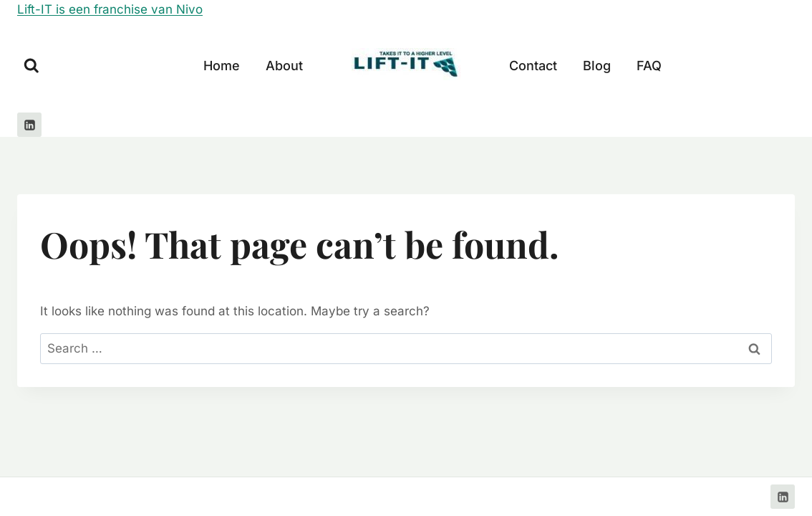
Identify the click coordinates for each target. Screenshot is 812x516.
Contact (533, 66)
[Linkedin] (29, 125)
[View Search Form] (32, 66)
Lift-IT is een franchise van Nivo (110, 9)
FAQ (649, 66)
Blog (597, 66)
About (284, 66)
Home (222, 66)
